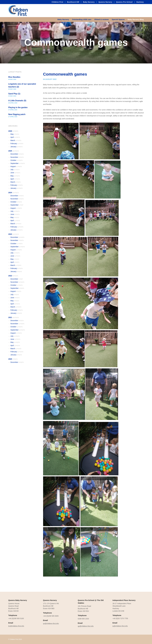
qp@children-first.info (86, 626)
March (16, 140)
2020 (13, 359)
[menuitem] (64, 19)
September (18, 163)
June (15, 173)
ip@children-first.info (120, 626)
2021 (14, 317)
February (17, 144)
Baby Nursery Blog (136, 19)
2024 (14, 193)
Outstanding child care (82, 19)
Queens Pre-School (124, 2)
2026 (13, 131)
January (17, 147)
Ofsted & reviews (102, 19)
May (15, 134)
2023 (14, 234)
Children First (57, 2)
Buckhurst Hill (73, 2)
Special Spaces (118, 19)
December (17, 154)
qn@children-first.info (51, 624)
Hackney (140, 2)
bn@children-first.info (16, 626)
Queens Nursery (105, 2)
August (16, 166)
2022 (13, 276)
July (15, 170)
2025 (14, 151)
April (15, 137)
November (17, 157)
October (17, 160)
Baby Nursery (89, 2)
